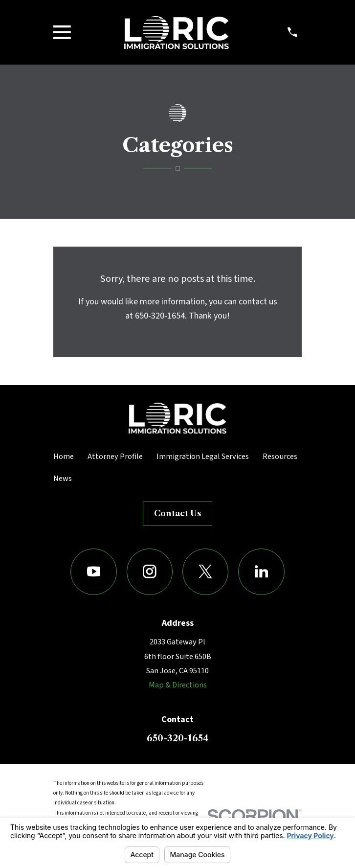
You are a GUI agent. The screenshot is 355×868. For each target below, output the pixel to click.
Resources (280, 457)
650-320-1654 (177, 738)
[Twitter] (206, 572)
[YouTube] (94, 572)
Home (64, 457)
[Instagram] (150, 572)
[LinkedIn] (261, 572)
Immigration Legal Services (203, 457)
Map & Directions (178, 685)
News (63, 479)
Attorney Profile (115, 457)
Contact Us (177, 513)
